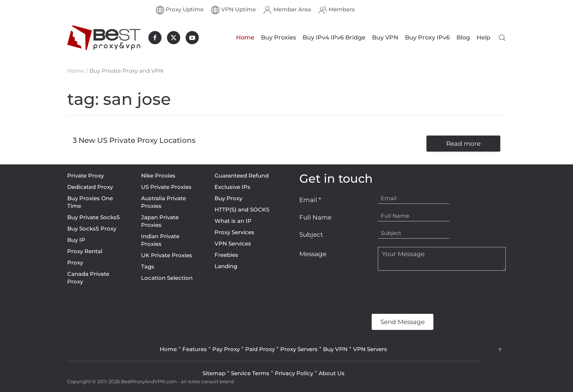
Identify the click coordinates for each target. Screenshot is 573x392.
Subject (311, 235)
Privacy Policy (294, 373)
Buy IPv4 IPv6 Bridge (334, 37)
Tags (148, 267)
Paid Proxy (260, 349)
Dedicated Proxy (90, 187)
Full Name (315, 217)
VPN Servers (370, 349)
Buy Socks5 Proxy (92, 229)
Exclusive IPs (232, 187)
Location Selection (167, 278)
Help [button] (483, 37)
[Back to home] (104, 38)
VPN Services (233, 243)
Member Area (287, 10)
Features (195, 349)
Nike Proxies (158, 176)
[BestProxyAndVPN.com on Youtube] (192, 38)
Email (310, 200)
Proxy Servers (299, 349)
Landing (226, 266)
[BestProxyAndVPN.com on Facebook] (155, 38)
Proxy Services (234, 232)
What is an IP (233, 221)
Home (245, 37)
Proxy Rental (85, 251)
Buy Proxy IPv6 (427, 37)
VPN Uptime (233, 10)
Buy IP (76, 240)
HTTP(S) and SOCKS (242, 210)
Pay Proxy (226, 349)
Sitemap (214, 373)
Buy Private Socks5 (94, 217)
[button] (502, 38)
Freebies (226, 255)
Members (337, 10)
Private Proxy (86, 176)
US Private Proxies (166, 187)
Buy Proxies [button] (278, 37)
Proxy (75, 262)
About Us (332, 373)
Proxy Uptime (180, 10)
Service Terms (250, 373)
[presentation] (355, 292)
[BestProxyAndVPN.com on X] (174, 38)
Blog (463, 37)
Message (313, 254)
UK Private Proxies (167, 255)
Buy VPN (385, 37)
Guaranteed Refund (242, 176)
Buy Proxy (228, 198)
